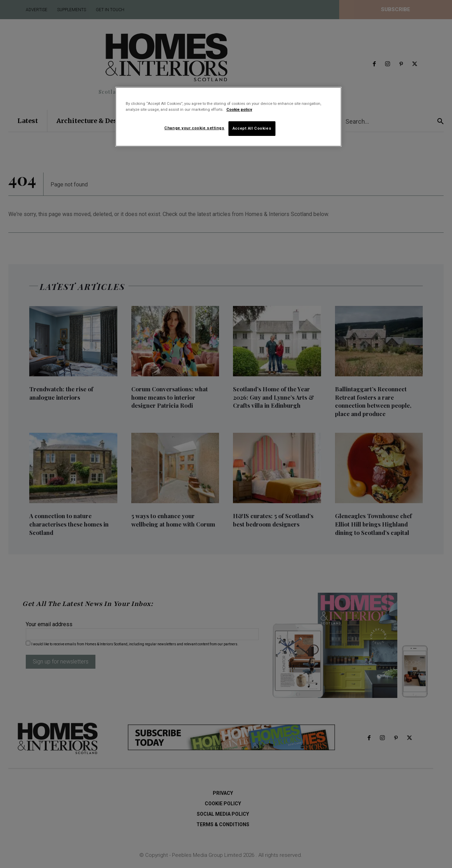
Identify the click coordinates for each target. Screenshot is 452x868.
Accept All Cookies (252, 128)
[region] (228, 117)
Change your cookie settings (194, 128)
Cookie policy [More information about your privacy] (239, 109)
